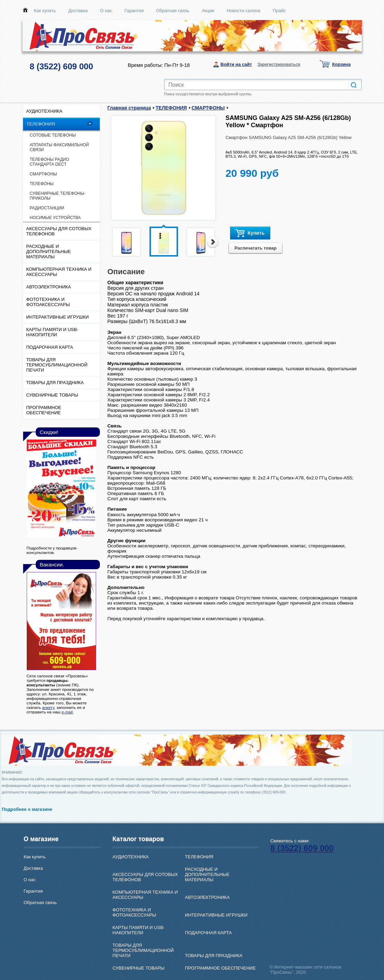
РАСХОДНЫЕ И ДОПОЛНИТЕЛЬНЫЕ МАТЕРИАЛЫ (49, 251)
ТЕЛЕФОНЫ (42, 184)
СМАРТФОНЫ (44, 174)
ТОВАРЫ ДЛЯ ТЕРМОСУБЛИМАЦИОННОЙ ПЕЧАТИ (57, 365)
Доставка (78, 11)
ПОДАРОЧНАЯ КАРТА (50, 347)
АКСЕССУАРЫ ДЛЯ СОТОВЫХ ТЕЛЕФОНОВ (59, 231)
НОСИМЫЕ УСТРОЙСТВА (55, 218)
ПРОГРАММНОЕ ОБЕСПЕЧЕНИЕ (44, 410)
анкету (48, 707)
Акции (208, 11)
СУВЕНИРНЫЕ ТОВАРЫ (52, 395)
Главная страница (129, 108)
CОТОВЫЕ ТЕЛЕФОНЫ (53, 135)
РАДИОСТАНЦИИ (47, 208)
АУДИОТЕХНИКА (44, 111)
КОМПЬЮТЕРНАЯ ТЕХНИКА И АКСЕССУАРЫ (59, 272)
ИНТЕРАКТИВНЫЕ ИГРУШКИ (58, 317)
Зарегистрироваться (279, 64)
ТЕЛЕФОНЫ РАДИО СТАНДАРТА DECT (50, 162)
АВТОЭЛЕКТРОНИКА (49, 287)
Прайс (279, 11)
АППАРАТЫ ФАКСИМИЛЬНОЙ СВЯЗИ (59, 147)
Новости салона (243, 11)
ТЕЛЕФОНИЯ (41, 124)
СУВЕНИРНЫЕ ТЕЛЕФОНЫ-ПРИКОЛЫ (58, 196)
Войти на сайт (236, 64)
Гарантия (134, 11)
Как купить (45, 11)
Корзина (342, 64)
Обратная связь (173, 11)
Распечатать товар (255, 248)
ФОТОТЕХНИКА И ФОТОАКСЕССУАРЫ (48, 302)
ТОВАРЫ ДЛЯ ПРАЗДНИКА (55, 383)
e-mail (67, 712)
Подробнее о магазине (27, 809)
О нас (106, 11)
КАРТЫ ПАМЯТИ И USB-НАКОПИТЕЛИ (53, 332)
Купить (250, 233)
